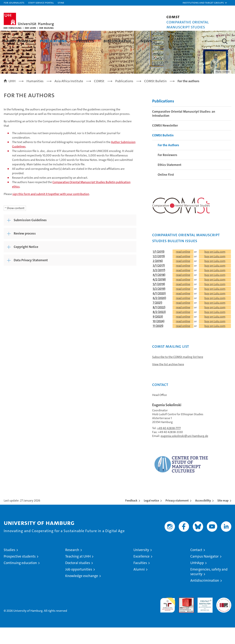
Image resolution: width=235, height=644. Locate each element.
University (141, 566)
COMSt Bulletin (163, 152)
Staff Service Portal (41, 3)
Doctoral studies (78, 579)
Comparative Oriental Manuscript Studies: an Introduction (184, 130)
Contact (196, 566)
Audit (182, 616)
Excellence (142, 573)
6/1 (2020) (159, 310)
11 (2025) (158, 342)
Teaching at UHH (78, 573)
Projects (85, 41)
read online (183, 268)
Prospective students (20, 573)
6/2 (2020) (159, 315)
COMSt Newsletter (165, 142)
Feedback (131, 517)
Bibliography (117, 41)
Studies (9, 566)
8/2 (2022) (159, 328)
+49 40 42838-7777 (169, 445)
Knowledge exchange (82, 592)
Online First (166, 191)
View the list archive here (168, 381)
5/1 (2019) (159, 301)
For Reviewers (167, 171)
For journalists (14, 3)
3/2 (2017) (159, 287)
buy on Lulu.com (215, 268)
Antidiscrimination (205, 597)
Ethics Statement (169, 181)
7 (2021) (157, 319)
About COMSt (17, 41)
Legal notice (151, 517)
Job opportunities (79, 586)
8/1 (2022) (159, 324)
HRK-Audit (204, 616)
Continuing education (20, 579)
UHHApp (197, 579)
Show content (16, 224)
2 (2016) (158, 277)
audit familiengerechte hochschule (168, 620)
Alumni (139, 586)
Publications (53, 41)
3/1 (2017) (159, 282)
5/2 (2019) (159, 305)
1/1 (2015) (159, 268)
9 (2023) (158, 333)
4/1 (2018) (159, 291)
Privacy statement (177, 517)
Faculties (140, 579)
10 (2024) (159, 338)
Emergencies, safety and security (209, 588)
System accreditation (224, 618)
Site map (223, 517)
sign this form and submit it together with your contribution (51, 210)
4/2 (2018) (159, 296)
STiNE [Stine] (61, 3)
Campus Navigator (205, 573)
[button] (205, 3)
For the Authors (168, 162)
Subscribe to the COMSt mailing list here (178, 373)
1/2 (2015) (159, 273)
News (146, 41)
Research (72, 566)
